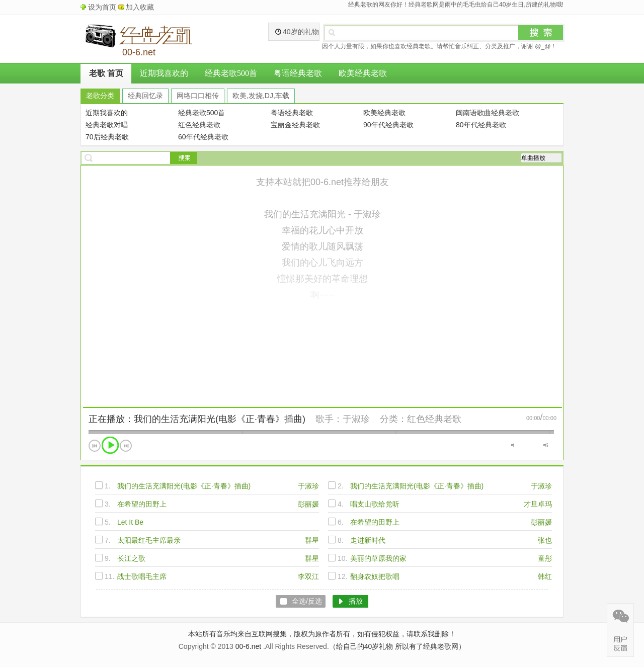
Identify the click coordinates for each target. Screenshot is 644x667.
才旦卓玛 (538, 504)
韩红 (545, 576)
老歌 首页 (106, 73)
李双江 (308, 576)
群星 (312, 540)
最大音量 (546, 445)
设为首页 (102, 7)
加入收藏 (140, 7)
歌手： (329, 419)
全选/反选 (307, 601)
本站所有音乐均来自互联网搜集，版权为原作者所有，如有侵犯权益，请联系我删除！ (322, 634)
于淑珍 (356, 419)
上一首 (95, 446)
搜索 (541, 33)
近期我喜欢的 (164, 73)
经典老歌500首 (231, 73)
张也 (545, 540)
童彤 (545, 558)
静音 (513, 445)
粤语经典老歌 (298, 73)
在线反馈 (620, 643)
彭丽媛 (308, 504)
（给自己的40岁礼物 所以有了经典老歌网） (397, 646)
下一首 (126, 446)
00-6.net (248, 646)
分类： (393, 419)
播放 (110, 445)
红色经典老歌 (434, 419)
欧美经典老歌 (363, 73)
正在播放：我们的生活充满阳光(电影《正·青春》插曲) (197, 419)
